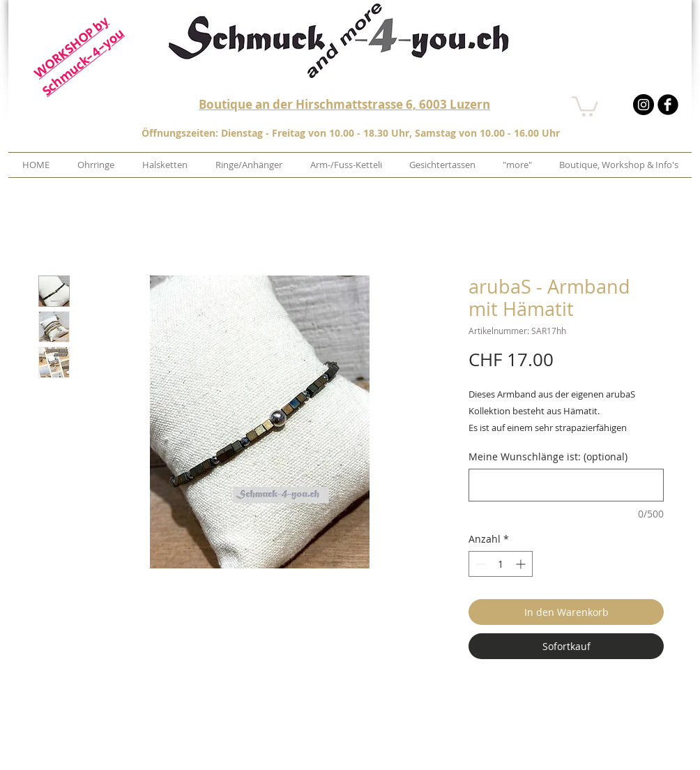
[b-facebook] (668, 105)
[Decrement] (479, 564)
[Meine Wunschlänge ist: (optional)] (566, 485)
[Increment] (522, 564)
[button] (585, 105)
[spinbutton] (501, 564)
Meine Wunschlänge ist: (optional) (548, 456)
